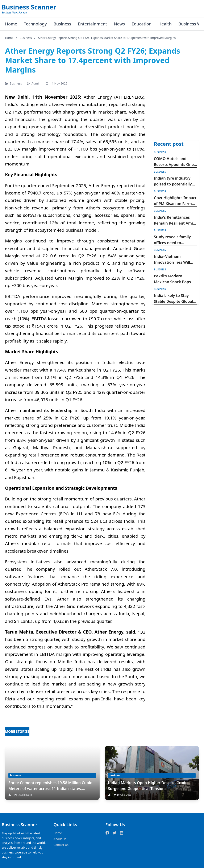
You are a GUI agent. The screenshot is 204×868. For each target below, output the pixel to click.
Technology (35, 24)
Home (11, 24)
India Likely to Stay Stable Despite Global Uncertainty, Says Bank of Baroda (175, 299)
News (119, 24)
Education (141, 24)
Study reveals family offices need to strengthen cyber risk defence (174, 240)
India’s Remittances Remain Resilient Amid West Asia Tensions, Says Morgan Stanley (174, 220)
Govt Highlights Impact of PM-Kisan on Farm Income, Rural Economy (176, 201)
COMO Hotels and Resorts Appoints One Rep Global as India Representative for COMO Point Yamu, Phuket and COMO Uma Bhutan (174, 162)
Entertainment (93, 24)
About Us (60, 839)
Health (165, 24)
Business (62, 24)
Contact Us (61, 845)
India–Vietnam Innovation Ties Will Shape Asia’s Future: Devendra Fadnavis (172, 259)
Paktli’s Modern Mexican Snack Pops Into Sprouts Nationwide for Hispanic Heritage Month (172, 279)
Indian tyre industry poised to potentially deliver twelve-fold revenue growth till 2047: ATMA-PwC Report (173, 181)
